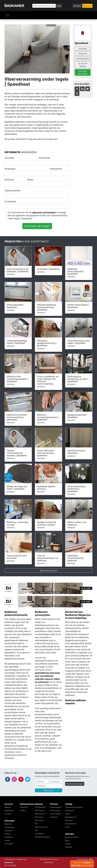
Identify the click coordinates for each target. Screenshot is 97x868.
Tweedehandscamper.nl (74, 807)
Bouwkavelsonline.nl (42, 837)
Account (77, 6)
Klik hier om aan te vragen (82, 864)
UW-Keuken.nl (40, 814)
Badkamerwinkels (72, 837)
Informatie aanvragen (37, 226)
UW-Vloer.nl (39, 820)
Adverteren (24, 807)
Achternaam (44, 158)
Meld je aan (48, 790)
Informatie (83, 49)
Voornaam (9, 158)
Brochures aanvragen (83, 72)
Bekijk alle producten (49, 571)
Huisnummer (56, 169)
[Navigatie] (8, 15)
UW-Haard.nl (40, 811)
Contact (23, 811)
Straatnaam (10, 169)
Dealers (68, 844)
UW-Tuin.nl (39, 817)
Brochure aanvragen (75, 784)
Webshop (69, 847)
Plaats (30, 180)
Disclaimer (8, 831)
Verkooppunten (83, 59)
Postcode (9, 180)
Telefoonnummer (13, 191)
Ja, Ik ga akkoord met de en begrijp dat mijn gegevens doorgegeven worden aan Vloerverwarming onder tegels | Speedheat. (37, 215)
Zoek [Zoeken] (59, 6)
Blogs (67, 840)
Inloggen (8, 807)
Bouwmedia (9, 862)
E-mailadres (10, 201)
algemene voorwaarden (44, 212)
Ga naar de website (83, 65)
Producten (83, 54)
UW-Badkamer (40, 807)
